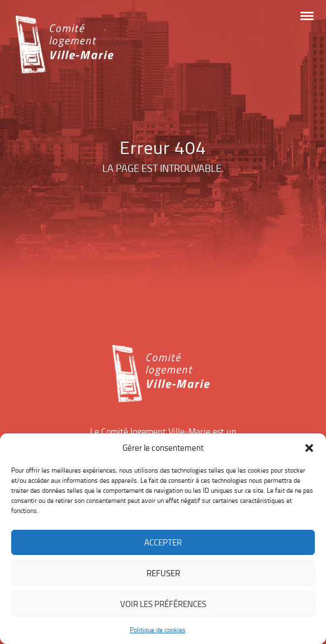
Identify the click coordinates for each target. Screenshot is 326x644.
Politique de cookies (158, 630)
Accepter (163, 542)
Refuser (163, 573)
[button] (309, 448)
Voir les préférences (163, 604)
